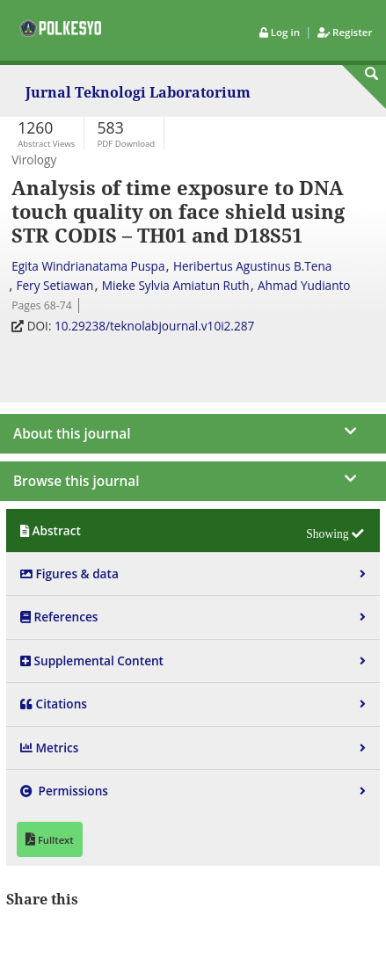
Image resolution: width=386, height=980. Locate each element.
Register (345, 32)
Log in (281, 32)
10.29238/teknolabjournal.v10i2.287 (156, 326)
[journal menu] (193, 428)
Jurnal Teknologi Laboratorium (138, 94)
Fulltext (55, 840)
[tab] (193, 530)
